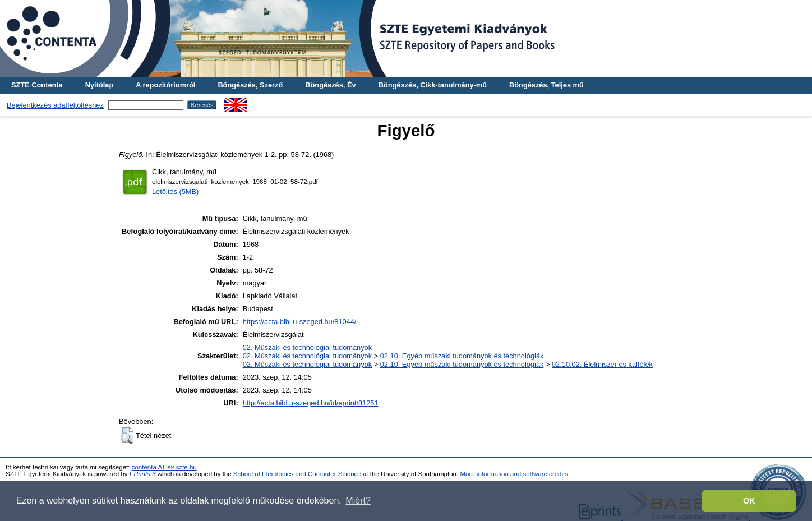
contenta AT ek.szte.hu (164, 467)
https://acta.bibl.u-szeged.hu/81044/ (300, 322)
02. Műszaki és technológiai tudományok (307, 347)
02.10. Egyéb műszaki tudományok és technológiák (462, 356)
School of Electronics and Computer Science (297, 474)
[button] (127, 436)
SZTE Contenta (37, 85)
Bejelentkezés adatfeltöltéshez (55, 105)
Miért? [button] (358, 501)
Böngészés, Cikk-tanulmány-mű (433, 85)
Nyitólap (99, 85)
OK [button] (749, 501)
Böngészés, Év (330, 85)
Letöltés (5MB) (175, 192)
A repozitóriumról (165, 85)
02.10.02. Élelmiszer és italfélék (602, 364)
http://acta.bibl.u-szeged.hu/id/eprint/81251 (311, 403)
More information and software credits (514, 474)
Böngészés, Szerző (250, 85)
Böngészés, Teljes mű (546, 85)
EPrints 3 (143, 474)
